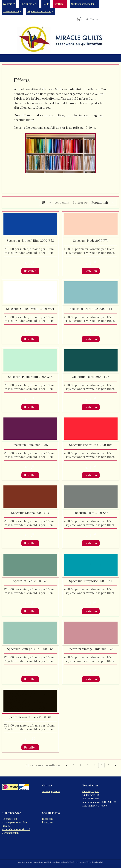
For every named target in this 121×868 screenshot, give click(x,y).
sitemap (53, 862)
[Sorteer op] (103, 202)
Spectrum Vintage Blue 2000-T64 (30, 649)
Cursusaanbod (13, 11)
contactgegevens (51, 791)
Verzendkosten (10, 833)
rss (58, 862)
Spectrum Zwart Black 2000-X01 (30, 717)
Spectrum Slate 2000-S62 (91, 513)
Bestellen (30, 271)
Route (46, 4)
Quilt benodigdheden (84, 4)
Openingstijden (29, 4)
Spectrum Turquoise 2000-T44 (91, 581)
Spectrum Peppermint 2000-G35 (30, 377)
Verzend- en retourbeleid (16, 829)
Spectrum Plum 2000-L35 (30, 445)
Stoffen (60, 4)
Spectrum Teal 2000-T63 (30, 581)
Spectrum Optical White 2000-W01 (30, 309)
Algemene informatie (41, 11)
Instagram (48, 822)
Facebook (47, 819)
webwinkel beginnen (70, 862)
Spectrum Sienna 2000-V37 (30, 513)
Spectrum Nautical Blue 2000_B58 (30, 241)
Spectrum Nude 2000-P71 (91, 241)
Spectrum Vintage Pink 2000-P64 (91, 649)
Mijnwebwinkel (96, 862)
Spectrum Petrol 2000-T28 (91, 377)
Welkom (9, 4)
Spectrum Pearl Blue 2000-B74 (91, 309)
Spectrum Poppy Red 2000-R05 (91, 445)
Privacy (6, 826)
